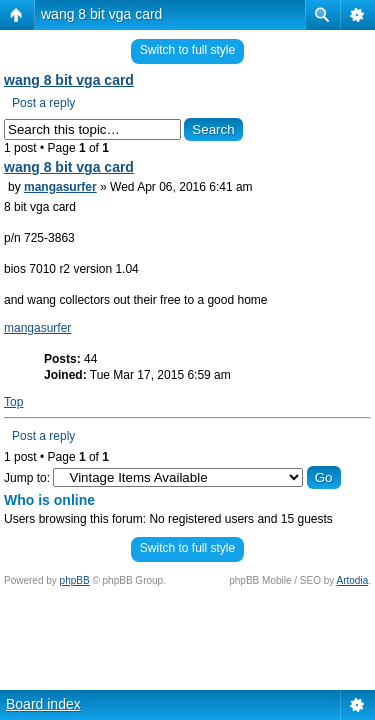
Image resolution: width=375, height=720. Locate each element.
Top (13, 402)
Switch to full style (187, 50)
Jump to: (27, 478)
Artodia (353, 580)
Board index (43, 704)
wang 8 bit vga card (101, 14)
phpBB (75, 580)
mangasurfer (60, 187)
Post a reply (43, 103)
